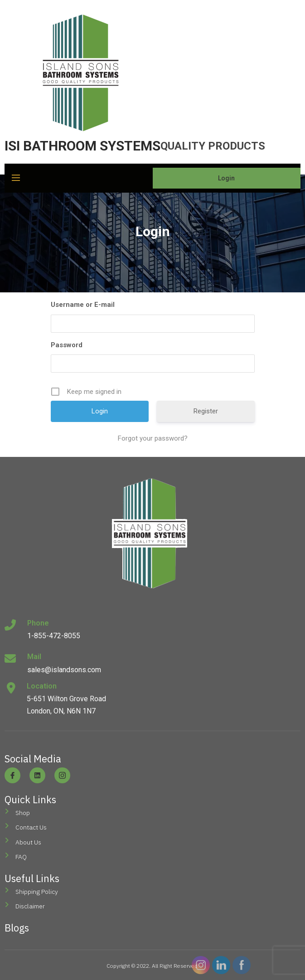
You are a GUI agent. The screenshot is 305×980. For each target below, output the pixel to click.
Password (67, 345)
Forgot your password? (153, 438)
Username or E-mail (83, 305)
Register (206, 411)
